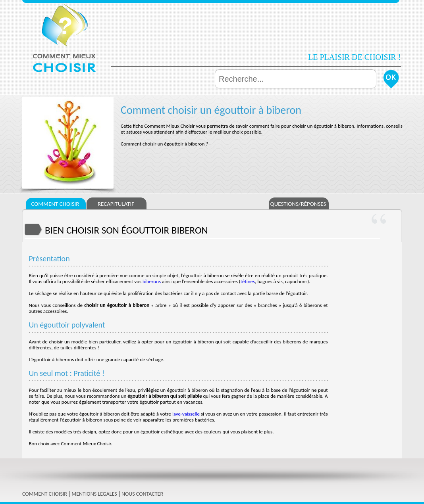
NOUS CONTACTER (142, 494)
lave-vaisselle (186, 414)
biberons (152, 281)
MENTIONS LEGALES (94, 494)
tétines (248, 281)
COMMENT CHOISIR (45, 494)
